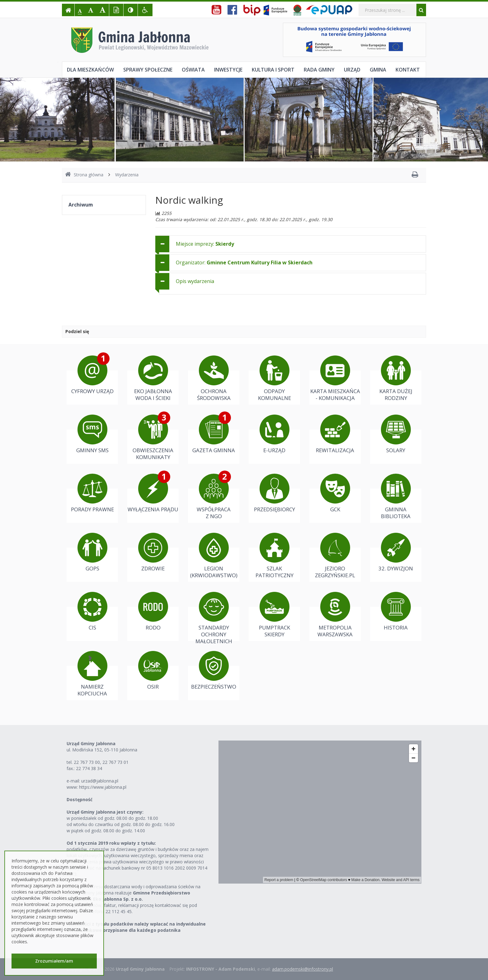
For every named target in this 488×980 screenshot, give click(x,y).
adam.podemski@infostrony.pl (303, 969)
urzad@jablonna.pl (100, 781)
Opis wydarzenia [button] (195, 281)
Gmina (378, 70)
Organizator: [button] (244, 262)
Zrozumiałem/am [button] (54, 961)
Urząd (352, 70)
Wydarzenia (127, 175)
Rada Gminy (319, 70)
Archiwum (81, 205)
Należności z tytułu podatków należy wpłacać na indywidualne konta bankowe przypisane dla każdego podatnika (136, 927)
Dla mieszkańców (90, 70)
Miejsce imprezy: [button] (205, 244)
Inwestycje (228, 70)
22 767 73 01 (115, 762)
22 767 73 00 (87, 762)
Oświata (193, 70)
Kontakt (408, 70)
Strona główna (84, 175)
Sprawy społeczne (148, 70)
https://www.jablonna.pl (103, 787)
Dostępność (80, 799)
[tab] (291, 244)
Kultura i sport (273, 70)
